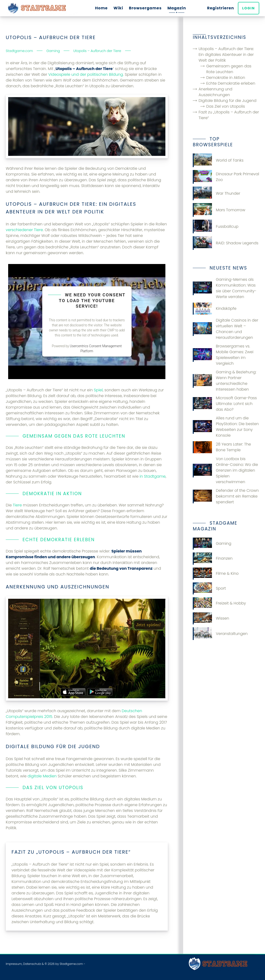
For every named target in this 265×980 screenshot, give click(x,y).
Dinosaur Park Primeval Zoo (226, 177)
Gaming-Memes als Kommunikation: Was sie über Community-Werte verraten (225, 288)
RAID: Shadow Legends (226, 243)
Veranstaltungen (220, 634)
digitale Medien (42, 776)
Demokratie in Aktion (226, 78)
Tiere (17, 505)
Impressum (14, 964)
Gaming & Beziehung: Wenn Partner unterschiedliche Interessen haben (225, 381)
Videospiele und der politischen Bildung (86, 74)
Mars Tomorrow (219, 210)
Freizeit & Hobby (219, 603)
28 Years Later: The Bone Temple (222, 447)
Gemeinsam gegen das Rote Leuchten (229, 69)
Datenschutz (32, 964)
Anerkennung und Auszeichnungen (215, 92)
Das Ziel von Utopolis (226, 106)
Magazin (177, 8)
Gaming (212, 544)
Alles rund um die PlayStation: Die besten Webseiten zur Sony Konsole (226, 427)
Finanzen (213, 558)
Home (101, 8)
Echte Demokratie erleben (231, 83)
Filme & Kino (216, 574)
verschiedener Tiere (24, 230)
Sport (209, 588)
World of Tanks (218, 160)
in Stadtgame (153, 476)
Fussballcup (216, 226)
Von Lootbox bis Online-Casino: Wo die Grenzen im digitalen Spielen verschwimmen (225, 470)
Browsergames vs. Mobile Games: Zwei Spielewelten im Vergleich (223, 355)
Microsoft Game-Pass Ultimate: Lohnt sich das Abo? (225, 404)
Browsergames (145, 8)
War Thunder (217, 193)
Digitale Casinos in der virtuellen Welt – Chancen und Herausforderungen (226, 329)
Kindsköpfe (215, 309)
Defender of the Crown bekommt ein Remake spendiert (226, 496)
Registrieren (221, 8)
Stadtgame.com (71, 964)
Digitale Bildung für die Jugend (227, 101)
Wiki (118, 8)
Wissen (211, 618)
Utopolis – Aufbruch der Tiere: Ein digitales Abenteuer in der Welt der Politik (226, 55)
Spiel (98, 390)
